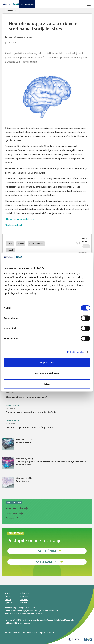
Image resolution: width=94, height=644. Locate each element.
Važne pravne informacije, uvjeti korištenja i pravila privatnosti (31, 611)
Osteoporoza (12, 405)
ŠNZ (15, 623)
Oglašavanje (19, 608)
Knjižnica (24, 596)
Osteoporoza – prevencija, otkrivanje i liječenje (31, 412)
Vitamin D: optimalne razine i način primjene (30, 427)
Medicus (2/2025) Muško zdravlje (18, 444)
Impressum (30, 608)
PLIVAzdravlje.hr (27, 614)
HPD (19, 620)
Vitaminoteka (24, 623)
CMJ (15, 620)
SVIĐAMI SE (86, 243)
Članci (8, 596)
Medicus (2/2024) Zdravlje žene (18, 482)
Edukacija (25, 593)
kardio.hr (26, 620)
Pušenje (10, 518)
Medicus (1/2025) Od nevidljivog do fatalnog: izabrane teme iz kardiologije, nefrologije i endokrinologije (44, 463)
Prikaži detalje (75, 352)
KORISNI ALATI (14, 503)
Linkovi (24, 603)
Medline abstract (13, 225)
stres (10, 244)
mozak (10, 250)
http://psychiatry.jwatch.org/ (20, 219)
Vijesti (8, 600)
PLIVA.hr (39, 614)
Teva (7, 614)
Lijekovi (9, 603)
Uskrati (47, 384)
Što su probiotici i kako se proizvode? (26, 397)
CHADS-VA (12, 513)
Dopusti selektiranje (47, 373)
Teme (8, 593)
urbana (21, 244)
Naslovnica (12, 10)
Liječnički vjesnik (38, 620)
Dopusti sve (47, 362)
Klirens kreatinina (14, 508)
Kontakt (8, 608)
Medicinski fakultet (55, 620)
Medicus (24, 600)
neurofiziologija (36, 244)
